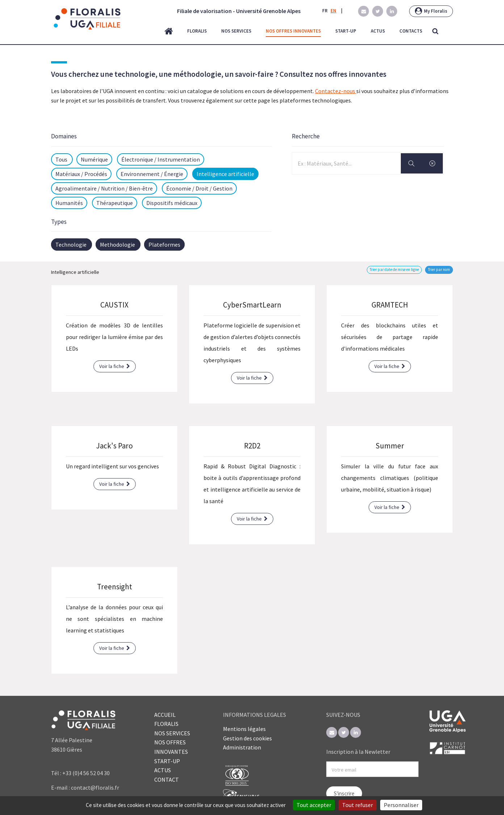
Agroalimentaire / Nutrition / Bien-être (104, 188)
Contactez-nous (336, 91)
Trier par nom (439, 269)
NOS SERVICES (172, 733)
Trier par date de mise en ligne (394, 269)
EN (333, 11)
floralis (197, 31)
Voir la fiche (115, 366)
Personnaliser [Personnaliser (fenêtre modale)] (401, 805)
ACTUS (163, 770)
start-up (346, 31)
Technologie (71, 244)
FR (325, 11)
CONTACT (167, 780)
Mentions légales (244, 729)
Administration (242, 747)
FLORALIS (166, 724)
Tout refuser (358, 805)
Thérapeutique (115, 203)
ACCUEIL (165, 715)
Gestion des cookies (247, 738)
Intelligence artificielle (225, 174)
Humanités (69, 203)
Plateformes (164, 244)
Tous (62, 159)
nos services (236, 31)
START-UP (167, 761)
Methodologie (117, 244)
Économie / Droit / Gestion (199, 188)
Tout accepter (314, 805)
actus (378, 31)
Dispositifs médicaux (172, 203)
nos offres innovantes (293, 31)
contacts (411, 31)
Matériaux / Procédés (81, 174)
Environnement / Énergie (152, 174)
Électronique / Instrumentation (161, 159)
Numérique (94, 159)
